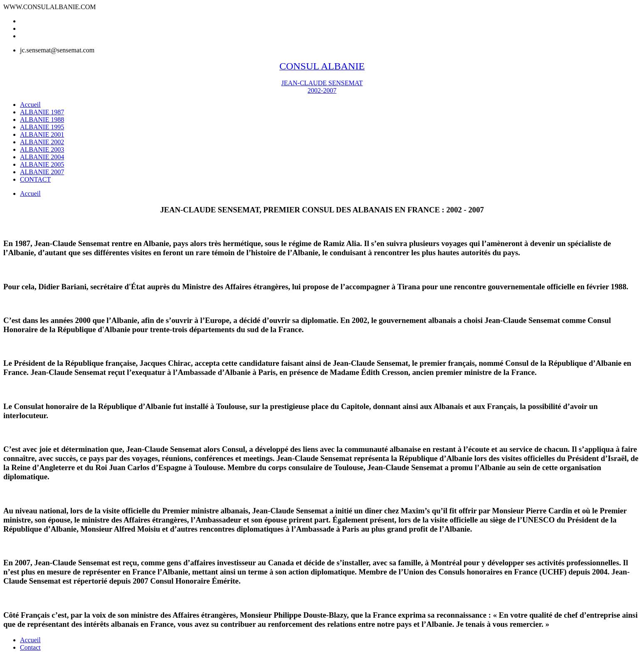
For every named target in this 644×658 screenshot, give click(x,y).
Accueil (30, 193)
